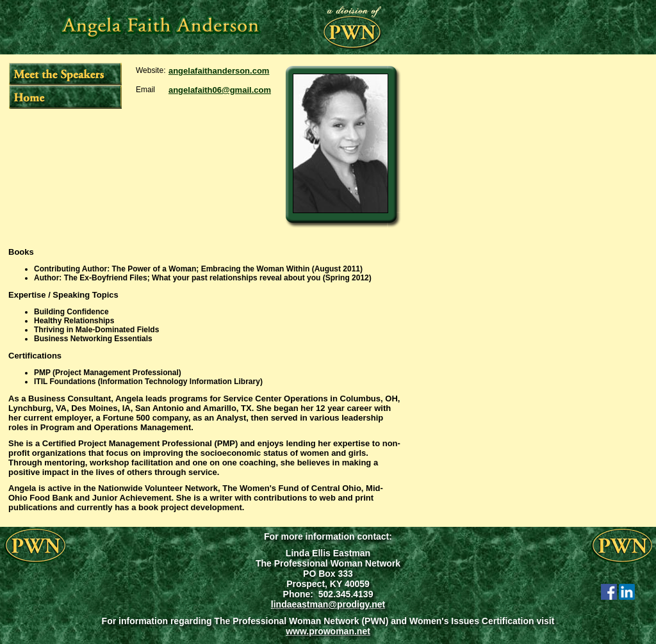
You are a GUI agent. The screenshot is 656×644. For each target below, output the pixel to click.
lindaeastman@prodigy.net (328, 604)
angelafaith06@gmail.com (220, 90)
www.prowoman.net (328, 631)
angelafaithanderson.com (219, 71)
